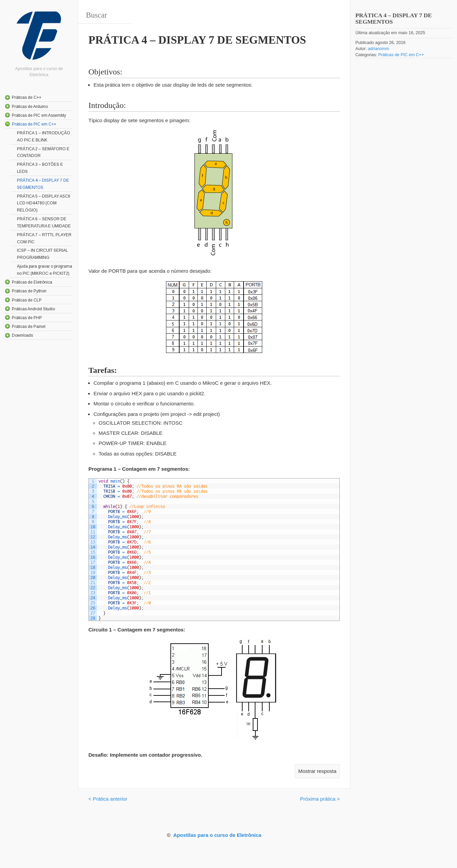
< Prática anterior (108, 799)
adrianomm (379, 49)
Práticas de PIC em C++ (401, 55)
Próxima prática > (320, 799)
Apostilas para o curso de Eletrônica (217, 835)
